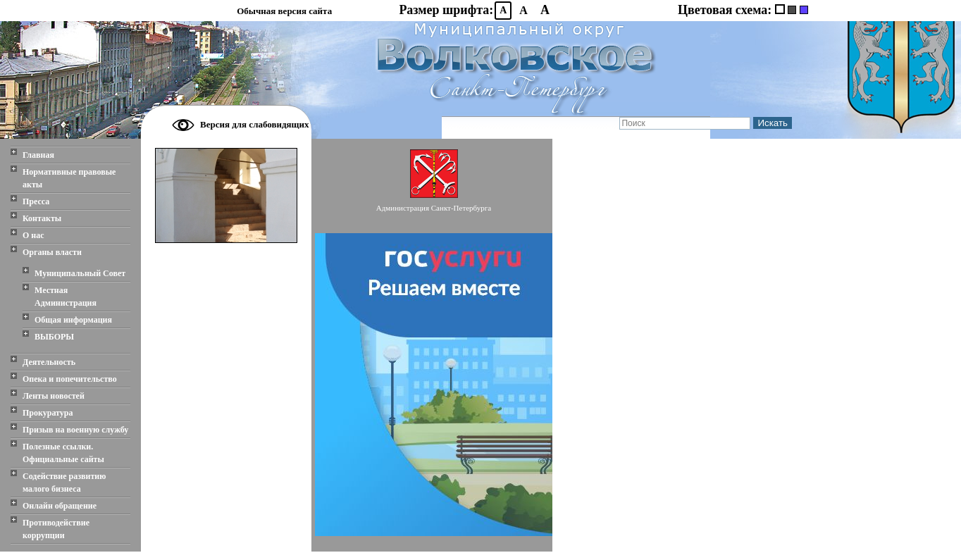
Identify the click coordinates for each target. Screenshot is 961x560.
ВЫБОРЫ (54, 337)
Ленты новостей (54, 396)
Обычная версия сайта (284, 11)
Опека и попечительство (70, 379)
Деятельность (49, 362)
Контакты (42, 218)
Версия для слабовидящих (255, 124)
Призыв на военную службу (75, 430)
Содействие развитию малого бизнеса (64, 483)
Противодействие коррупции (56, 529)
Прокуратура (48, 413)
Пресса (36, 201)
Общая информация (73, 320)
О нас (33, 235)
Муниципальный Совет (80, 273)
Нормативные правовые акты (69, 178)
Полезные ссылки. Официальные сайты (63, 453)
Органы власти (52, 252)
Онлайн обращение (60, 506)
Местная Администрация (66, 297)
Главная (38, 155)
